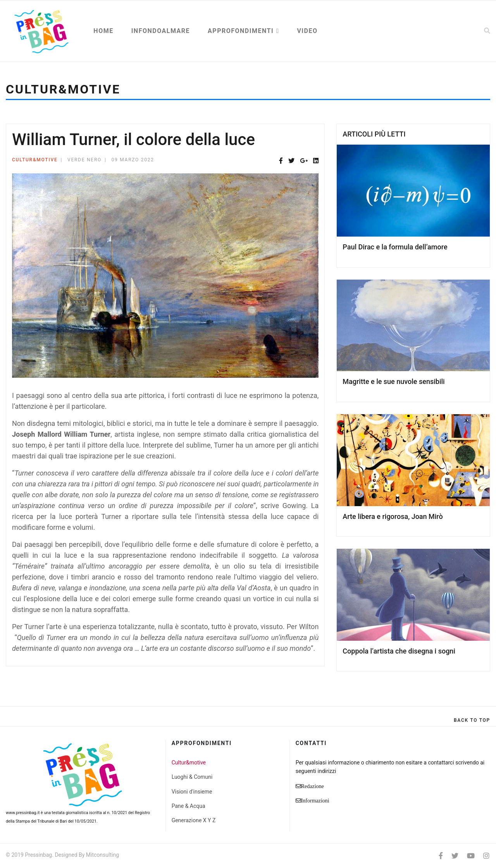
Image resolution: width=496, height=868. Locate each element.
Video (307, 31)
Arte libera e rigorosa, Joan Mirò (393, 516)
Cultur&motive (35, 160)
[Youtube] (471, 856)
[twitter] (455, 856)
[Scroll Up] (472, 720)
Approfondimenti (241, 31)
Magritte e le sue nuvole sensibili (394, 381)
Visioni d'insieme (192, 792)
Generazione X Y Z (194, 820)
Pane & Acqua (189, 806)
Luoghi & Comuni (192, 777)
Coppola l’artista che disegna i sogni (399, 651)
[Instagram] (486, 856)
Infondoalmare (161, 31)
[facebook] (441, 856)
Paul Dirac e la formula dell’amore (395, 247)
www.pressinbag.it (23, 813)
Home (103, 31)
